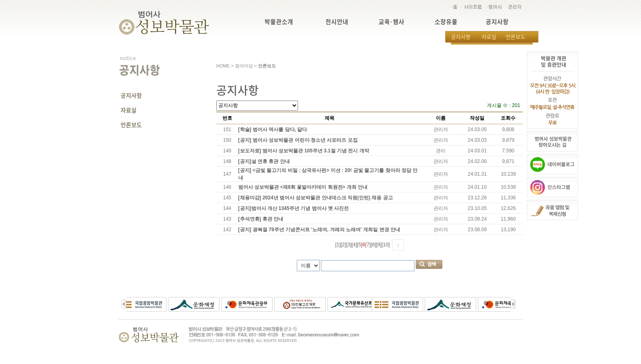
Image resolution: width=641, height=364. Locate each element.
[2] (343, 245)
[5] (360, 245)
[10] (385, 245)
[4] (354, 245)
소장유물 (446, 22)
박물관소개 (279, 22)
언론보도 (515, 37)
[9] (379, 245)
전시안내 (337, 22)
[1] (338, 245)
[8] (373, 245)
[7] (368, 245)
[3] (349, 245)
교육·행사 (391, 22)
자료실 (489, 37)
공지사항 (497, 22)
